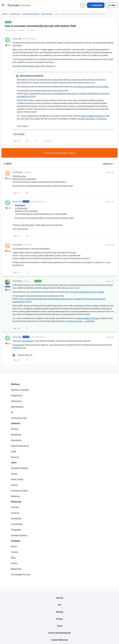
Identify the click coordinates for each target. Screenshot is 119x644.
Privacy (59, 619)
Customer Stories (19, 491)
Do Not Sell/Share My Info (59, 633)
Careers (15, 552)
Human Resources (20, 446)
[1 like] (22, 355)
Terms (60, 626)
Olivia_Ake (17, 39)
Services (15, 513)
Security (60, 598)
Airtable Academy (20, 468)
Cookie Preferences (59, 640)
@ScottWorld (28, 341)
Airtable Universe (19, 535)
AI (12, 412)
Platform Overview (20, 390)
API (60, 605)
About (14, 546)
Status (14, 563)
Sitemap (59, 612)
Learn (14, 462)
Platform (15, 384)
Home (5, 14)
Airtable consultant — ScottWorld (92, 119)
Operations (16, 440)
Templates (16, 530)
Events (14, 474)
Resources (16, 502)
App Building (17, 407)
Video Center (17, 479)
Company (16, 541)
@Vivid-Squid (28, 225)
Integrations (17, 395)
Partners (15, 507)
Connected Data (19, 418)
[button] (3, 6)
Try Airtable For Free (21, 575)
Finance (15, 457)
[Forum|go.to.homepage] (19, 5)
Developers (16, 518)
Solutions (16, 423)
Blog (13, 558)
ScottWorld (17, 281)
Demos (14, 485)
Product (15, 429)
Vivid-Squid (17, 172)
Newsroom (16, 569)
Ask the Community (31, 14)
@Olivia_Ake (20, 176)
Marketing (16, 435)
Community (15, 14)
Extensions (16, 401)
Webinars (15, 496)
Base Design (47, 14)
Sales (14, 451)
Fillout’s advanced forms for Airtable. (93, 87)
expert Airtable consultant (92, 116)
